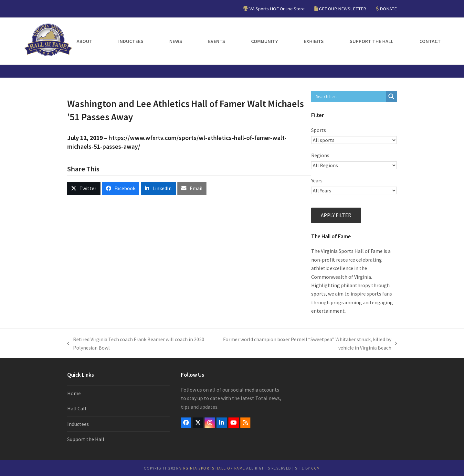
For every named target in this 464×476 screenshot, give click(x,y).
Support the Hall (86, 439)
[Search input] (350, 96)
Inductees (78, 424)
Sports (319, 130)
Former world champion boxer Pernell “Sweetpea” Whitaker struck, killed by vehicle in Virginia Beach (305, 344)
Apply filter (336, 215)
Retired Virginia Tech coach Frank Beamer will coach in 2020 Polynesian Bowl (136, 344)
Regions (320, 155)
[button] (84, 188)
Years (317, 180)
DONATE (388, 9)
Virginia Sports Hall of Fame (212, 468)
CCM (316, 468)
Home (74, 393)
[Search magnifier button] (391, 96)
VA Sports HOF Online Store (277, 9)
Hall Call (77, 408)
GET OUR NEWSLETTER (343, 9)
